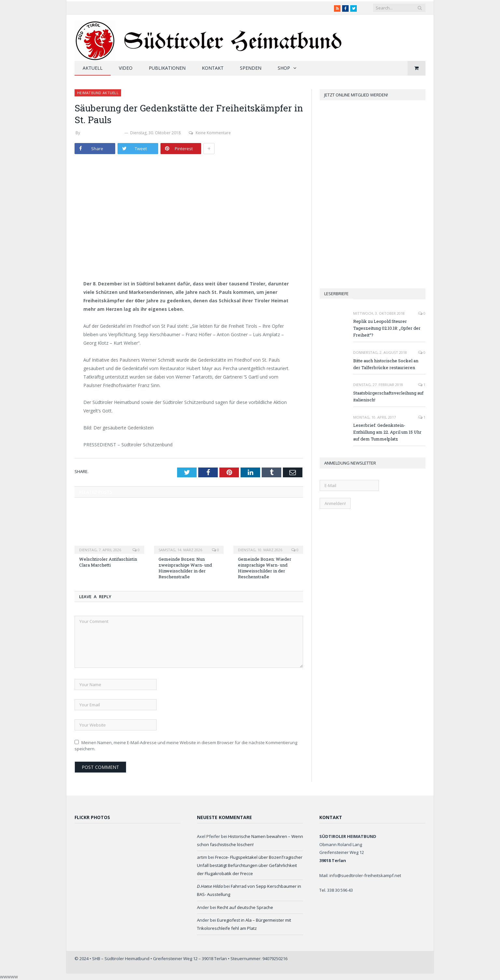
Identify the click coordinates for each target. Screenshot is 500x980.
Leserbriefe (336, 294)
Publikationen (167, 68)
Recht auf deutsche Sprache (245, 907)
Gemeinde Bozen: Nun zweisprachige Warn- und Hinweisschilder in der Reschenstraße (185, 568)
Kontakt (213, 68)
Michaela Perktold (102, 133)
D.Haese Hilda (210, 886)
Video (126, 68)
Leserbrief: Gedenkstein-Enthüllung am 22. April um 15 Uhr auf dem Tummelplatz (387, 432)
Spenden (251, 68)
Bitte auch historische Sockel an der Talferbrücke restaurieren (386, 364)
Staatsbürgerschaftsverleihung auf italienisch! (388, 396)
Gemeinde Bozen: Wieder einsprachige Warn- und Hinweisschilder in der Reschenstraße (265, 568)
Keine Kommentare (210, 133)
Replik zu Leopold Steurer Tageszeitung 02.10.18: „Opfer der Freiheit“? (387, 328)
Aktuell (93, 68)
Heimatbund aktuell (98, 93)
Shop (284, 68)
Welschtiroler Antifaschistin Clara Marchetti (108, 562)
